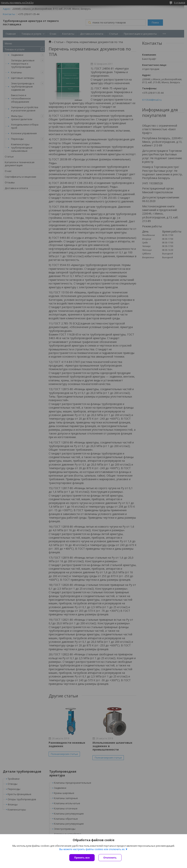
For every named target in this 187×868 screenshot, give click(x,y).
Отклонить (110, 858)
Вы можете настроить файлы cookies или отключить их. (92, 849)
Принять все (82, 858)
